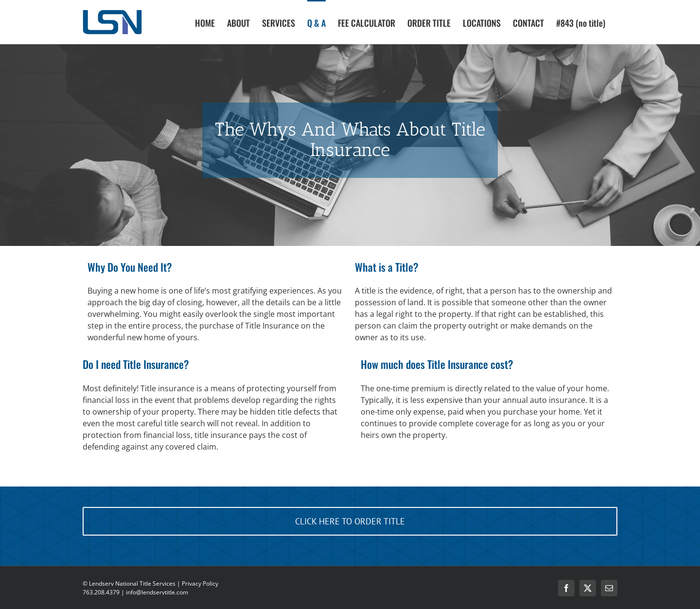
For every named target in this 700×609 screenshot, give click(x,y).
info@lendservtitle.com (157, 592)
